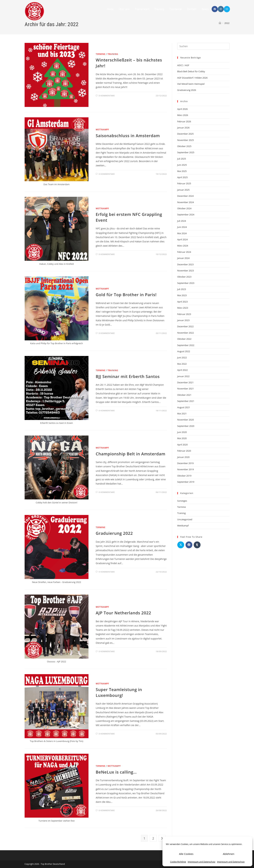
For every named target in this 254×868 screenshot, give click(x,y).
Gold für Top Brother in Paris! (126, 295)
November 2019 (186, 469)
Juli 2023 (182, 289)
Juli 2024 (182, 221)
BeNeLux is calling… (116, 772)
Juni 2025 (182, 165)
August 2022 (184, 351)
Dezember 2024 (186, 196)
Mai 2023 (182, 295)
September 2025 (186, 152)
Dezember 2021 (186, 382)
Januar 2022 (183, 376)
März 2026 (183, 115)
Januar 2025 (183, 190)
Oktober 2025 (184, 146)
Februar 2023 (184, 314)
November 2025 (186, 140)
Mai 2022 (182, 364)
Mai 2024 (182, 233)
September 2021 (186, 401)
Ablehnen (229, 854)
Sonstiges (182, 501)
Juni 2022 (182, 357)
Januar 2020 (183, 457)
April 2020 (183, 445)
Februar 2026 (184, 121)
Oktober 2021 (184, 395)
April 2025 (183, 177)
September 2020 (186, 426)
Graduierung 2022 (114, 533)
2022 (227, 23)
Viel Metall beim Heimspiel (191, 84)
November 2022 (186, 333)
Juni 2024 (182, 227)
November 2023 (186, 271)
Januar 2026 (183, 128)
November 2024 (186, 202)
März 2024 (183, 246)
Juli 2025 (182, 159)
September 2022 (186, 345)
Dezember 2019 (186, 463)
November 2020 (186, 420)
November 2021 (186, 389)
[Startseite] (220, 23)
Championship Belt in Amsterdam (131, 454)
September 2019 (186, 482)
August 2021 (184, 407)
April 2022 (183, 370)
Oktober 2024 (184, 208)
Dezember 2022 (186, 326)
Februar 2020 (184, 451)
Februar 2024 (184, 252)
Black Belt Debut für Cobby (191, 71)
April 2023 (183, 302)
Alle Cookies (186, 854)
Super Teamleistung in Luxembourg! (119, 692)
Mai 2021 (182, 414)
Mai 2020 (182, 438)
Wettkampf (102, 130)
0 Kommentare (107, 96)
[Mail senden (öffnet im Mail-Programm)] (227, 9)
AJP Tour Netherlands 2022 (123, 613)
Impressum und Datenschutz (201, 862)
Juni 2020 (182, 432)
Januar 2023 (183, 320)
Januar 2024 (183, 258)
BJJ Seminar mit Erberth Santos (128, 376)
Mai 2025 (182, 171)
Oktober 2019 (184, 476)
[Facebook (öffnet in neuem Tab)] (215, 9)
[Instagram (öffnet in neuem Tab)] (221, 9)
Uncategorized (185, 519)
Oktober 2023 (184, 277)
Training (113, 54)
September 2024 (186, 215)
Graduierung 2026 (187, 90)
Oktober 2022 (184, 339)
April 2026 (183, 109)
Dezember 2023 (186, 264)
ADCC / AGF (183, 65)
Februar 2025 (184, 183)
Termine (100, 54)
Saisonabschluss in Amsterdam (128, 136)
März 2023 (183, 308)
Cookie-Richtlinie (178, 862)
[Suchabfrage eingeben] (203, 46)
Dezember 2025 (186, 134)
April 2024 (183, 239)
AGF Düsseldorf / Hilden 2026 (193, 78)
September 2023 (186, 283)
